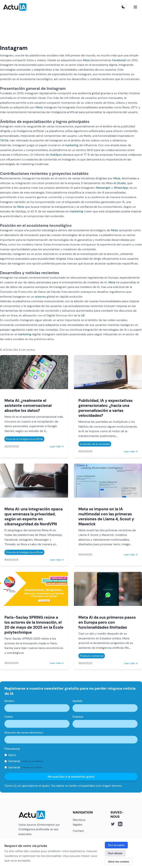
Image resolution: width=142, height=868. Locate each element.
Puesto (9, 717)
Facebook (119, 60)
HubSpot (56, 155)
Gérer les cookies (119, 862)
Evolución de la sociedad (95, 444)
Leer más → (57, 446)
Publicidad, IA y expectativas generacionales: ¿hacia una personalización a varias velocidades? (105, 408)
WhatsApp (121, 188)
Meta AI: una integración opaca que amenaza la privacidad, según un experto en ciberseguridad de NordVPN (34, 516)
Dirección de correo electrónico (24, 733)
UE (83, 315)
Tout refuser (115, 853)
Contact (78, 831)
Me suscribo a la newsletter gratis (71, 777)
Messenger (103, 188)
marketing (72, 145)
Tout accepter (116, 845)
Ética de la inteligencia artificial (24, 439)
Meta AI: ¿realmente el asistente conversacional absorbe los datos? (28, 405)
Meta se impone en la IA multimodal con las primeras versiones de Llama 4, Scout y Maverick (106, 516)
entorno (40, 297)
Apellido (77, 701)
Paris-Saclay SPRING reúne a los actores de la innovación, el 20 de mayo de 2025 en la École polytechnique (34, 625)
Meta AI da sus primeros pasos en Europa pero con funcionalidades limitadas (107, 622)
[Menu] (135, 7)
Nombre (9, 701)
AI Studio (120, 183)
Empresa (78, 717)
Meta (86, 60)
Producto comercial (92, 656)
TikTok (4, 140)
